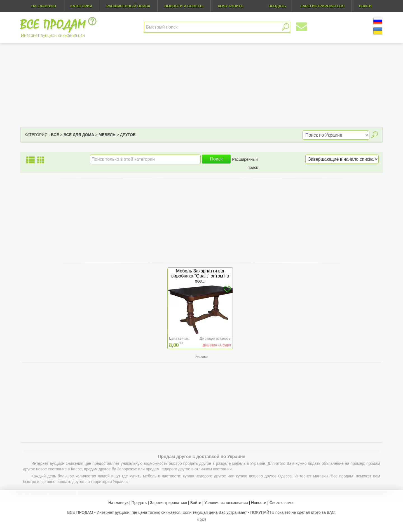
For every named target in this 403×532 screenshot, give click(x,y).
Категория (36, 135)
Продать (139, 503)
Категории (81, 6)
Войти (196, 503)
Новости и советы (184, 6)
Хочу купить (231, 6)
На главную (44, 6)
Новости (259, 503)
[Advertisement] (201, 85)
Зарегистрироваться (168, 503)
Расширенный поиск (128, 6)
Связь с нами (282, 503)
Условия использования (226, 503)
